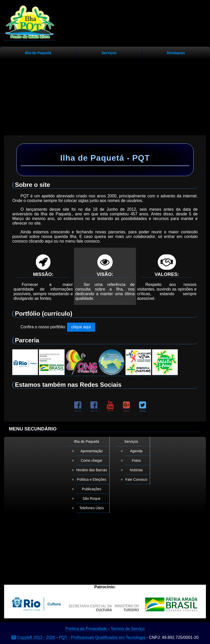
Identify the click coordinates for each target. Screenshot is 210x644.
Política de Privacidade (86, 629)
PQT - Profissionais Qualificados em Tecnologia (102, 637)
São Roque (92, 498)
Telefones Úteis (92, 508)
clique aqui (81, 327)
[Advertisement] (105, 95)
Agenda (136, 451)
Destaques (176, 53)
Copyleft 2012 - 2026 (33, 637)
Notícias (136, 470)
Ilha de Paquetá (38, 53)
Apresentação (91, 451)
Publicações (92, 489)
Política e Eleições (91, 479)
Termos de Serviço (128, 629)
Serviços (109, 53)
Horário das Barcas (92, 470)
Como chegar (92, 460)
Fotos (136, 460)
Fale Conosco (136, 479)
